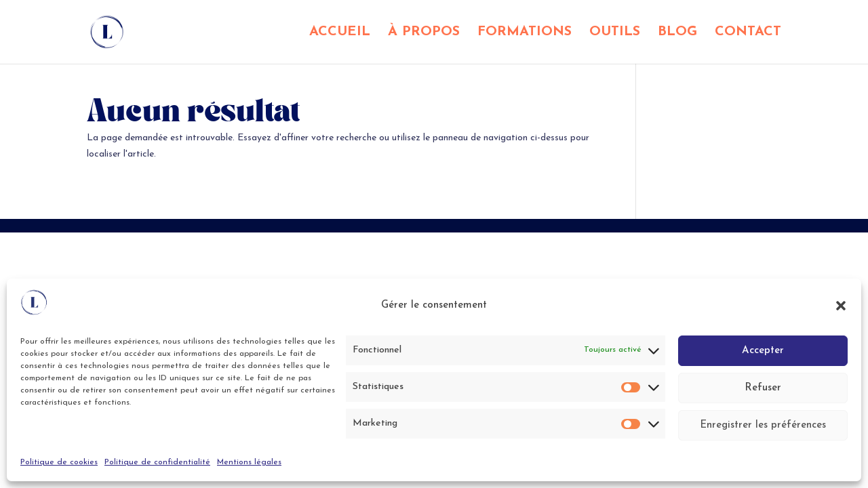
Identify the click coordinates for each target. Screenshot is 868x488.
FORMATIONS (525, 33)
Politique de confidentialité (157, 462)
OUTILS (615, 33)
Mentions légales (249, 462)
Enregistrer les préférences (763, 425)
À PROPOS (424, 33)
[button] (841, 306)
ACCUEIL (340, 33)
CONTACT (748, 33)
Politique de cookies (59, 462)
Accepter (763, 351)
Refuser (763, 388)
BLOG (677, 33)
